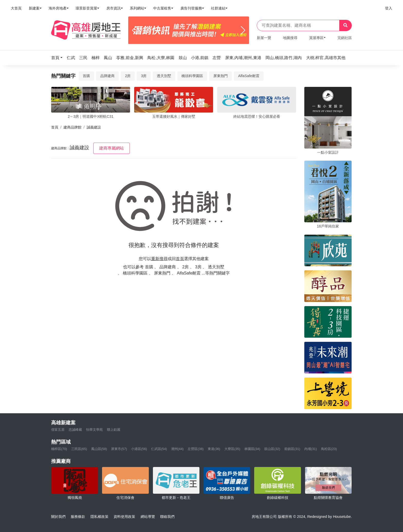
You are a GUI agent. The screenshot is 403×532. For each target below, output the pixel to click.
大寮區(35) (232, 449)
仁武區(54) (159, 449)
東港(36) (214, 449)
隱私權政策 (99, 517)
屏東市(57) (119, 449)
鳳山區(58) (99, 449)
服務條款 (78, 517)
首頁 (55, 127)
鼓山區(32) (272, 449)
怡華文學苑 (94, 430)
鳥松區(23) (329, 449)
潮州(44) (177, 449)
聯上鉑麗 (114, 430)
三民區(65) (79, 449)
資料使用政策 (124, 517)
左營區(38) (196, 449)
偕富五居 (58, 430)
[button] (58, 58)
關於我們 (58, 517)
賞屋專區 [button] (316, 38)
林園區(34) (252, 449)
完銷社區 (345, 38)
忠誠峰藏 (75, 430)
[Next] (243, 30)
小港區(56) (139, 449)
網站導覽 (148, 517)
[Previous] (134, 30)
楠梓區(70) (59, 449)
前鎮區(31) (292, 449)
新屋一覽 (264, 38)
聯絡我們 (167, 517)
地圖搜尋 (290, 38)
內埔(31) (311, 449)
